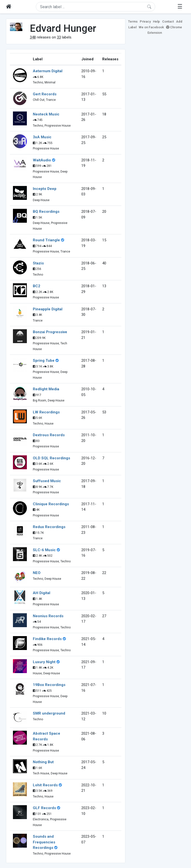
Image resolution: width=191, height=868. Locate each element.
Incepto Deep (45, 189)
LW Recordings (46, 412)
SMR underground (49, 713)
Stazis (38, 263)
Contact (168, 21)
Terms (133, 21)
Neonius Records (48, 616)
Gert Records (45, 94)
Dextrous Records (49, 435)
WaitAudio (42, 160)
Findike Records (47, 639)
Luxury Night (44, 662)
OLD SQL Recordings (51, 458)
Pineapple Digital (48, 309)
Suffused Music (47, 481)
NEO (37, 573)
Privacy (145, 21)
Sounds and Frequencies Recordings (44, 842)
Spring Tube (44, 361)
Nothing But (43, 762)
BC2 (37, 286)
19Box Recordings (49, 685)
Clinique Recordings (51, 504)
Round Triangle (46, 240)
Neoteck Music (46, 114)
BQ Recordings (46, 212)
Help (156, 21)
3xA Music (42, 137)
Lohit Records (45, 785)
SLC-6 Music (44, 550)
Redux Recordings (49, 527)
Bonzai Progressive (50, 332)
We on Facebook (151, 27)
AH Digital (42, 593)
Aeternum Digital (48, 71)
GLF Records (44, 808)
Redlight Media (46, 389)
